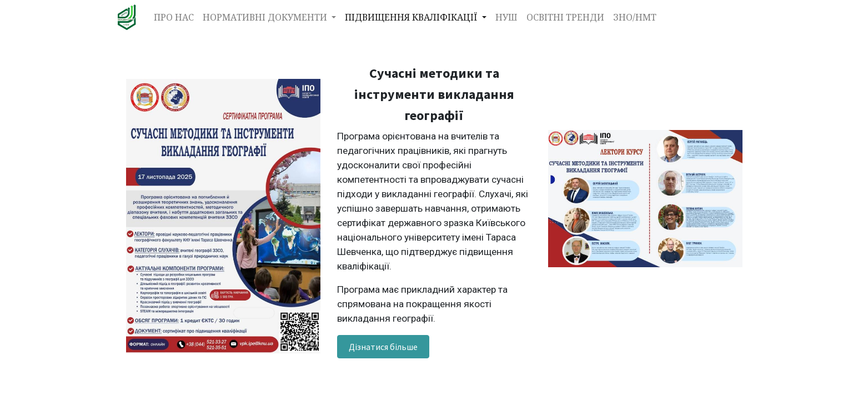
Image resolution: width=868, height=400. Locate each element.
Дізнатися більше (383, 347)
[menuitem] (174, 17)
